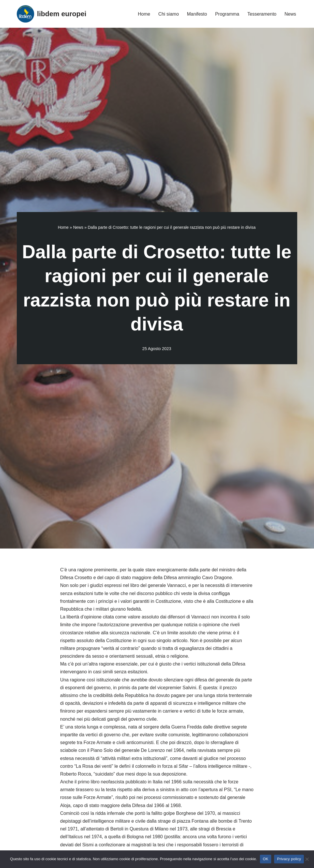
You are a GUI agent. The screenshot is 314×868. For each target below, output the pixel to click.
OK (266, 859)
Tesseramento (262, 14)
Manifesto (197, 14)
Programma (227, 14)
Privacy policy (289, 859)
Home (144, 14)
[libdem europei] (52, 14)
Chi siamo (168, 14)
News (290, 14)
